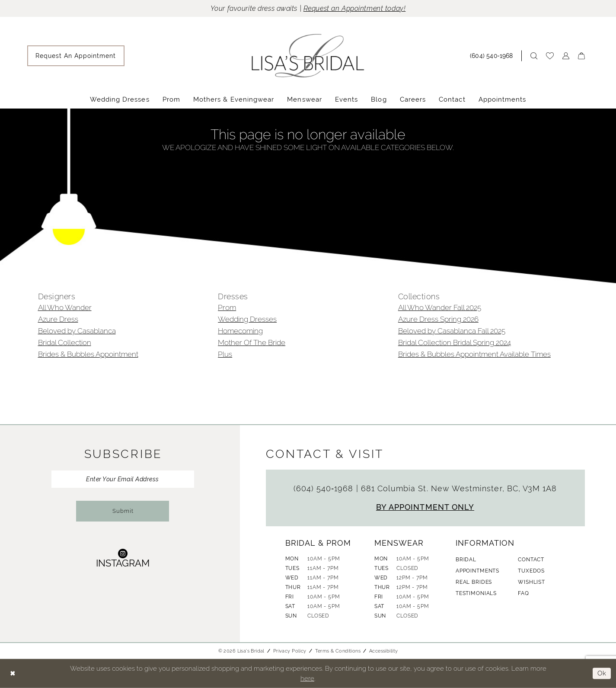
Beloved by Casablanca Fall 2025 (452, 331)
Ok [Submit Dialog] (602, 674)
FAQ (523, 593)
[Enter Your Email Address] (123, 479)
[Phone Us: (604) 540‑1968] (493, 56)
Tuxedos (531, 571)
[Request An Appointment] (76, 56)
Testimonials (476, 593)
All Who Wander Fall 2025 (440, 307)
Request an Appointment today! (355, 8)
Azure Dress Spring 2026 (438, 319)
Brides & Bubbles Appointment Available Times (474, 354)
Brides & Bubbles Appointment (88, 354)
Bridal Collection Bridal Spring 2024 (455, 342)
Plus (225, 354)
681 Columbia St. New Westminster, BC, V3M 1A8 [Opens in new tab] (459, 488)
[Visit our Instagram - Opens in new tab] (123, 558)
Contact (531, 560)
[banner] (308, 56)
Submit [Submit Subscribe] (123, 511)
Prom (227, 307)
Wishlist (531, 582)
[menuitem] (76, 56)
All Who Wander (65, 307)
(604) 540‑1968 (325, 488)
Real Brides (474, 582)
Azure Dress (58, 319)
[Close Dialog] (13, 674)
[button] (566, 56)
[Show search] (534, 56)
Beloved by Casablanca (77, 331)
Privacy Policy (290, 651)
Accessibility (383, 651)
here (307, 678)
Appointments (477, 571)
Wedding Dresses (247, 319)
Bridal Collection (65, 342)
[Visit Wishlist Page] (550, 56)
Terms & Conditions (338, 651)
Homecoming (240, 331)
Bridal (466, 560)
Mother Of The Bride (252, 342)
